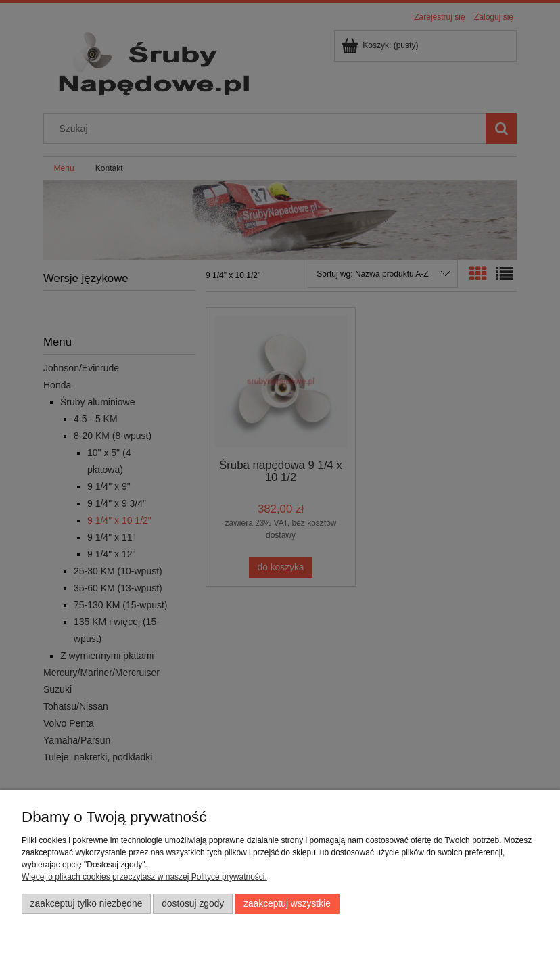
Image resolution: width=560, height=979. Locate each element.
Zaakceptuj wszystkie (287, 904)
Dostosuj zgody (193, 904)
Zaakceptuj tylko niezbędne (87, 904)
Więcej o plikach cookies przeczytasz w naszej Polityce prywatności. (144, 877)
